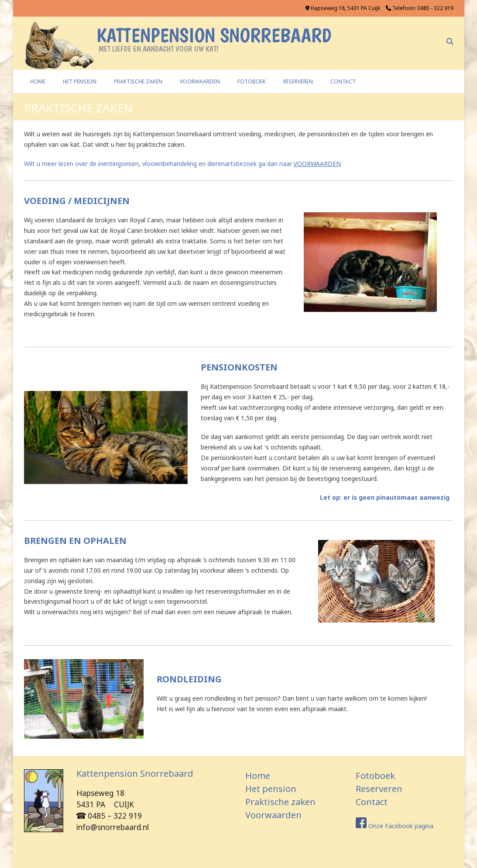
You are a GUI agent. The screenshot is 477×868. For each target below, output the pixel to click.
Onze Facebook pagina (401, 826)
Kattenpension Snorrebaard (214, 35)
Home (38, 81)
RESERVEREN (298, 81)
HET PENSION (80, 81)
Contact (372, 802)
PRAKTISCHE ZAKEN (138, 81)
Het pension (271, 789)
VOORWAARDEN (200, 81)
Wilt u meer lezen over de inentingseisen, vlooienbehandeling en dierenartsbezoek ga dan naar (182, 164)
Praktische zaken (280, 802)
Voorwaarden (273, 815)
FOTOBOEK (252, 81)
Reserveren (379, 789)
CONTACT (343, 81)
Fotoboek (375, 776)
